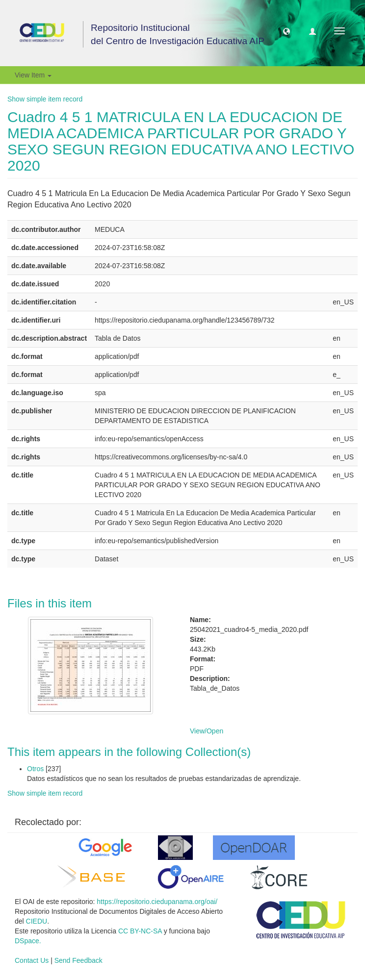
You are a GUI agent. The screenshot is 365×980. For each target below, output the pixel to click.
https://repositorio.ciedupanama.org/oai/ (157, 902)
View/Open (207, 731)
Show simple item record (45, 99)
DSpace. (28, 941)
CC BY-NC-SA (140, 931)
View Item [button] (33, 75)
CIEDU (37, 921)
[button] (287, 31)
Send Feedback (78, 960)
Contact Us (32, 960)
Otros (35, 769)
